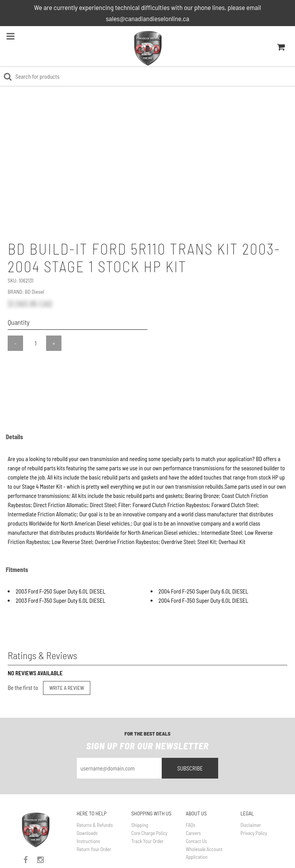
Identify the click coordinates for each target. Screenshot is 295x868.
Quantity (19, 322)
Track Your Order (147, 813)
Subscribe (190, 741)
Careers (193, 805)
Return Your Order (94, 821)
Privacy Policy (254, 805)
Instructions (89, 813)
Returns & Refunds (95, 797)
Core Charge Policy (149, 805)
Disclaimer (251, 797)
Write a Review (67, 660)
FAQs (191, 797)
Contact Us (196, 813)
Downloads (87, 805)
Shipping (140, 797)
